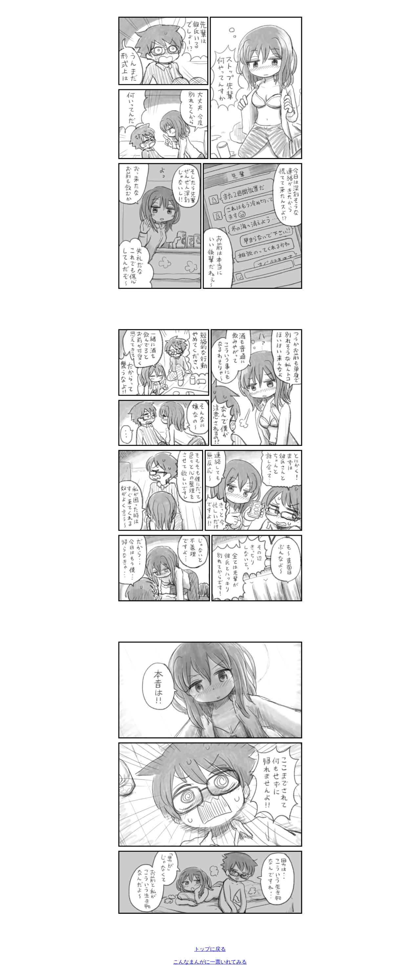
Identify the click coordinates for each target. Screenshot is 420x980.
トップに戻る (210, 949)
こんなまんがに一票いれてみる (210, 962)
